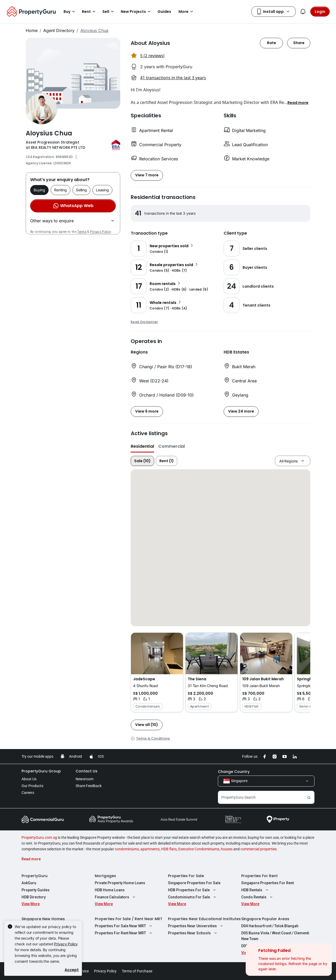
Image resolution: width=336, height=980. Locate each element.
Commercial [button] (172, 446)
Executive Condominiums (199, 849)
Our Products (32, 786)
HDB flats (169, 849)
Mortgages (105, 876)
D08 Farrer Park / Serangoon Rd (269, 946)
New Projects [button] (136, 12)
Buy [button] (70, 12)
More (187, 12)
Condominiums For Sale (193, 897)
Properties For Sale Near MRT (124, 926)
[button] (298, 102)
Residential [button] (142, 446)
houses (227, 849)
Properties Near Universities (196, 926)
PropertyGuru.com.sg (39, 837)
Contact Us (86, 771)
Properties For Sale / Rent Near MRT (129, 919)
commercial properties (259, 849)
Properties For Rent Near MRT (124, 933)
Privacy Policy (101, 232)
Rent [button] (90, 12)
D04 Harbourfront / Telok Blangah (270, 926)
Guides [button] (164, 12)
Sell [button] (109, 12)
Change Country (234, 772)
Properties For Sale (186, 876)
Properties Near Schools (193, 933)
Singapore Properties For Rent (267, 883)
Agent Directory (59, 30)
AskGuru (29, 883)
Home (32, 30)
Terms (82, 232)
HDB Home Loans (110, 890)
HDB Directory (34, 897)
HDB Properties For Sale (193, 890)
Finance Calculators (116, 897)
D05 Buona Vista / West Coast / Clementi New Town (275, 936)
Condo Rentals (258, 897)
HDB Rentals (255, 890)
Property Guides (36, 890)
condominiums (127, 849)
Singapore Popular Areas (265, 919)
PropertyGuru (35, 876)
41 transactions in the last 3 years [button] (173, 78)
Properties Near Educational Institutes (204, 919)
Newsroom (85, 779)
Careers (28, 793)
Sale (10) (142, 461)
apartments (150, 849)
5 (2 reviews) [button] (152, 56)
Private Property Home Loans (120, 883)
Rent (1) (167, 461)
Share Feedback (89, 786)
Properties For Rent (259, 876)
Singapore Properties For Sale (194, 883)
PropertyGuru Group (41, 771)
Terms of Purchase (137, 971)
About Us (29, 779)
